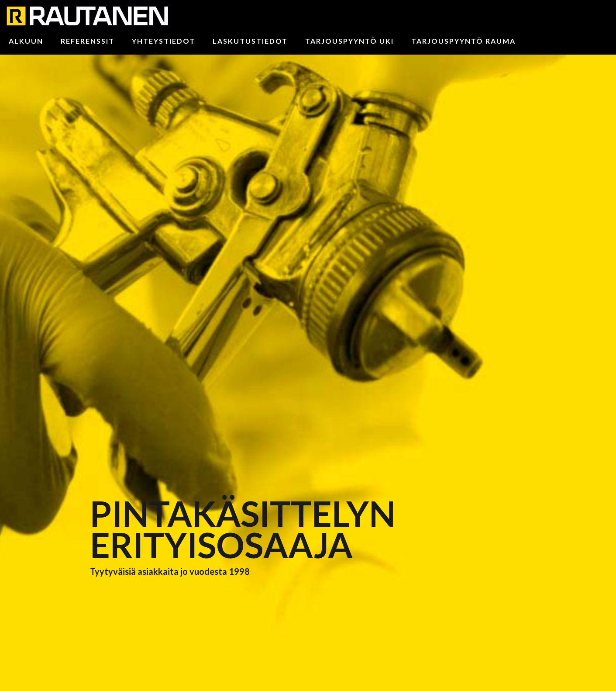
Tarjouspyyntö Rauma (463, 41)
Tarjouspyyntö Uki (349, 41)
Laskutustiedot (250, 41)
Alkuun (26, 41)
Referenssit (88, 41)
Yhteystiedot (163, 41)
